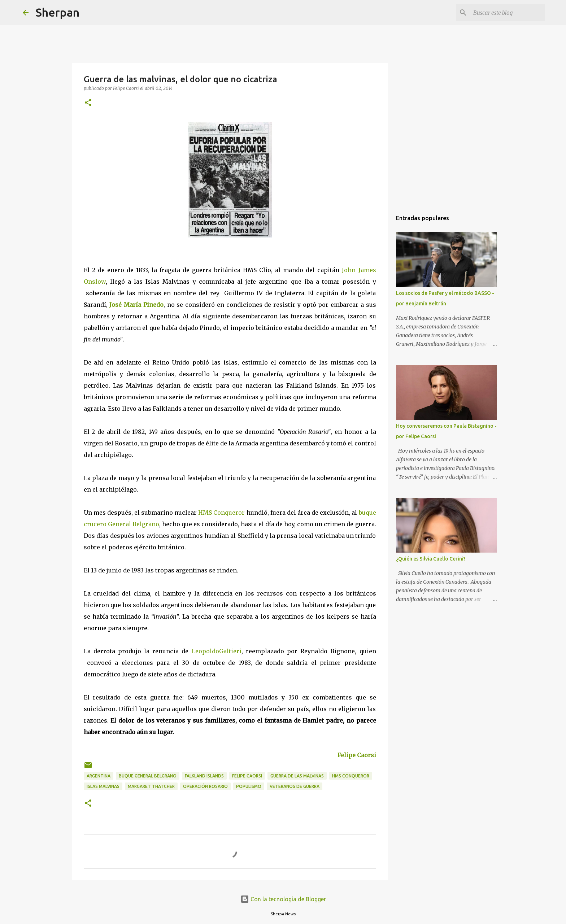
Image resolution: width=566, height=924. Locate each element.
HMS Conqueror (221, 513)
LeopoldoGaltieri (217, 651)
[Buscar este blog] (507, 13)
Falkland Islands (204, 776)
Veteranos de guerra (295, 786)
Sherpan (58, 12)
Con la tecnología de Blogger (283, 899)
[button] (88, 103)
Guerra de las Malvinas (297, 776)
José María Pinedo (136, 305)
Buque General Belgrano (148, 776)
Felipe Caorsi (357, 755)
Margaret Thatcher (151, 786)
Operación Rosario (205, 786)
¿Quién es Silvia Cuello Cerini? (431, 559)
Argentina (99, 776)
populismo (249, 786)
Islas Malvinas (103, 786)
